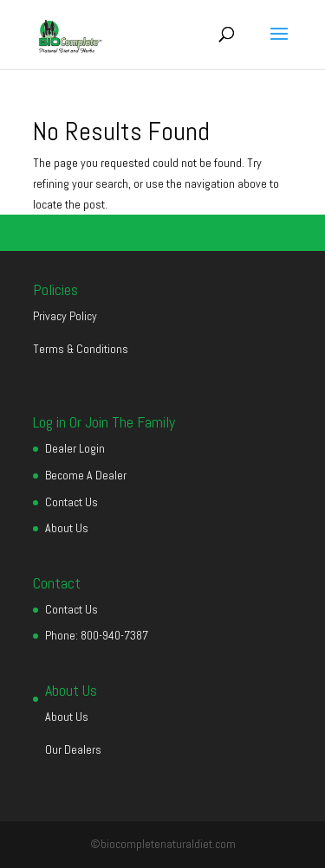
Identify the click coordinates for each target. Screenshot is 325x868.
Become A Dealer (86, 475)
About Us (67, 528)
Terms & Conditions (81, 349)
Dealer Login (75, 448)
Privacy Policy (65, 316)
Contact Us (71, 502)
